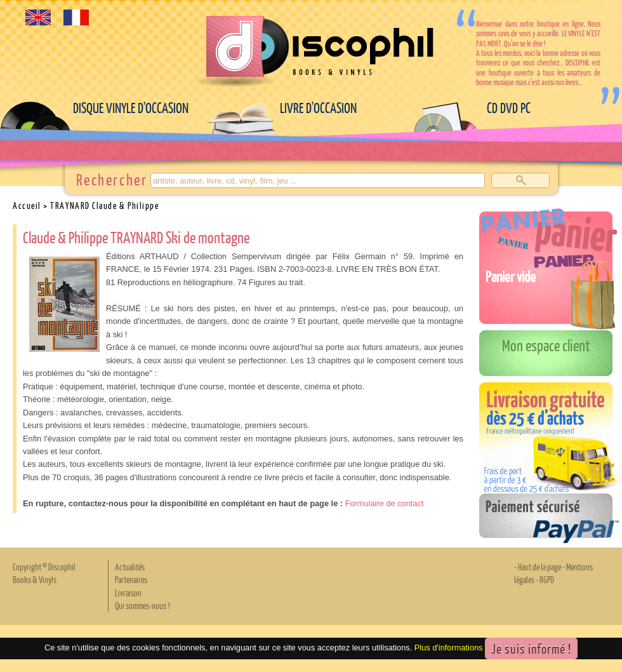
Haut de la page (539, 567)
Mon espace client (546, 345)
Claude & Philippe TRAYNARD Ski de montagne (136, 237)
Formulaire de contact (385, 503)
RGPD (547, 579)
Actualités (130, 567)
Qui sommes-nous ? (142, 605)
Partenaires (131, 579)
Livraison (128, 593)
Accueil (27, 205)
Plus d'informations (449, 648)
